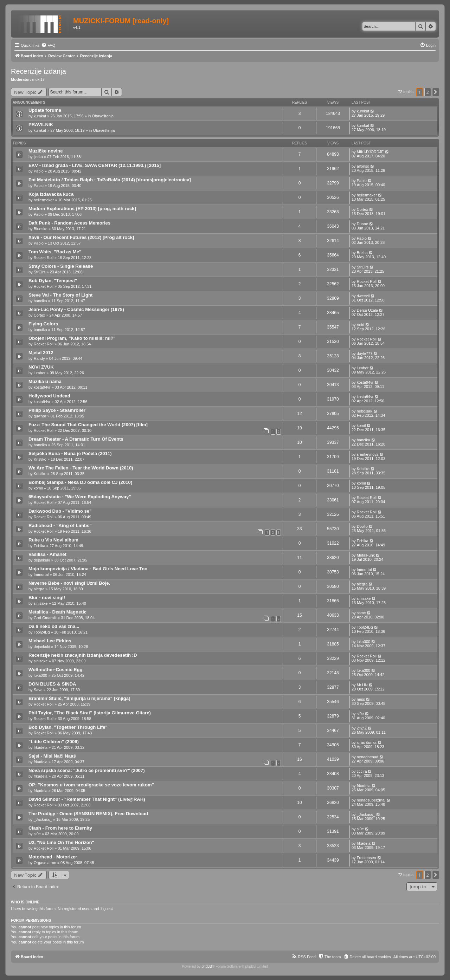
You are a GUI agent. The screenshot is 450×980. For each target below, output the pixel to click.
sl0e (360, 714)
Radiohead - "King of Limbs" (60, 525)
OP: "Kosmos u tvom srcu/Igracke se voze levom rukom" (91, 785)
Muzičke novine (46, 151)
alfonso (363, 166)
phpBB (207, 966)
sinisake (41, 603)
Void (361, 325)
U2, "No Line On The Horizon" (61, 842)
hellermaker (44, 200)
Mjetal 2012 (41, 353)
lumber (40, 373)
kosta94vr (42, 387)
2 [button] (428, 92)
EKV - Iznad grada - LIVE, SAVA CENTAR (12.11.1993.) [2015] (95, 165)
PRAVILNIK (41, 125)
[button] (436, 92)
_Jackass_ (43, 819)
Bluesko (41, 229)
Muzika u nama (45, 381)
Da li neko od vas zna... (54, 626)
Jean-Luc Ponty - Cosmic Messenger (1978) (76, 309)
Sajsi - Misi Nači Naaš (52, 756)
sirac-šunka (367, 742)
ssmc (361, 613)
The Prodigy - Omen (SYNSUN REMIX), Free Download (88, 814)
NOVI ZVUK (41, 367)
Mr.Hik (362, 685)
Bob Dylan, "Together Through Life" (68, 727)
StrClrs (40, 272)
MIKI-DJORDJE (370, 152)
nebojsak (365, 411)
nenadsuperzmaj (371, 800)
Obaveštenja (103, 116)
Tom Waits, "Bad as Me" (55, 252)
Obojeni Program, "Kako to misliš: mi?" (72, 338)
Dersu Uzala (368, 310)
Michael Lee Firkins (50, 641)
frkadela (41, 747)
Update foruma (45, 110)
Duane (362, 224)
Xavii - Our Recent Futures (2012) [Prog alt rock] (81, 237)
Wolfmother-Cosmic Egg (56, 670)
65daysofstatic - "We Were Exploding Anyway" (80, 497)
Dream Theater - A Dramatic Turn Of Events (76, 439)
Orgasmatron (45, 863)
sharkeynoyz (368, 454)
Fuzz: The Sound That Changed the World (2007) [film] (88, 425)
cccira (362, 771)
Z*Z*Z (362, 728)
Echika (40, 546)
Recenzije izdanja (38, 71)
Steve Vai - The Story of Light (60, 295)
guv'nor (40, 416)
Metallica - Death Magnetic (57, 612)
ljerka (38, 157)
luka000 (364, 642)
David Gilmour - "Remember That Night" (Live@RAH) (87, 799)
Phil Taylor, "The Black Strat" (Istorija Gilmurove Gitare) (90, 713)
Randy (39, 358)
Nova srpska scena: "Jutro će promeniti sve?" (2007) (87, 770)
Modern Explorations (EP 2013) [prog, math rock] (82, 209)
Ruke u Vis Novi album (53, 540)
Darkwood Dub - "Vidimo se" (60, 511)
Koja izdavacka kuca (51, 194)
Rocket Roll (44, 258)
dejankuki (42, 560)
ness (361, 699)
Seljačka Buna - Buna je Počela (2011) (70, 453)
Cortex (362, 209)
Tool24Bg (42, 632)
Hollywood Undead (49, 396)
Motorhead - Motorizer (53, 857)
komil (361, 426)
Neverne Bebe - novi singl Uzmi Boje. (69, 583)
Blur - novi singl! (47, 598)
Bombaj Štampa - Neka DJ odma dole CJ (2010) (80, 482)
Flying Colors (43, 324)
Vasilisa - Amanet (47, 554)
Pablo (39, 171)
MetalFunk (366, 555)
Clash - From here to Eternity (60, 828)
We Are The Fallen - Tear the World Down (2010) (81, 468)
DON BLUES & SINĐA (52, 684)
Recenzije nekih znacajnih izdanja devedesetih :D (83, 655)
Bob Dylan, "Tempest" (53, 281)
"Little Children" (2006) (54, 742)
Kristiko (40, 459)
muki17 (38, 79)
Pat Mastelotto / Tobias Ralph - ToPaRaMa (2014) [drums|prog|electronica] (110, 180)
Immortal (41, 575)
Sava (38, 690)
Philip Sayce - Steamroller (57, 410)
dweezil (363, 296)
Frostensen (367, 858)
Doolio (362, 526)
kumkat (40, 116)
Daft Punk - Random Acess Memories (69, 223)
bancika (40, 301)
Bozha (362, 253)
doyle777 (365, 353)
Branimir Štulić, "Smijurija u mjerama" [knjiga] (79, 698)
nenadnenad (368, 757)
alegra (39, 589)
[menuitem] (48, 45)
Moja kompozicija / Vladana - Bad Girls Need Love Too (88, 569)
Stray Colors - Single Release (61, 266)
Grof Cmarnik (45, 618)
